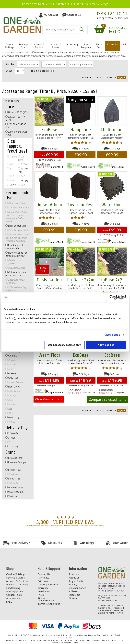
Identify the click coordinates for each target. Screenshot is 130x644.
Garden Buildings (9, 46)
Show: (9, 71)
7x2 (12, 185)
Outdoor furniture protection (16, 274)
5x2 (23, 180)
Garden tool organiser (13, 262)
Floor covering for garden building (16, 254)
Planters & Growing (56, 46)
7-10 (12, 446)
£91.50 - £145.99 (16, 126)
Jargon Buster (77, 581)
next (121, 78)
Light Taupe (13, 391)
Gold (9, 369)
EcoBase (14, 458)
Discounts (55, 543)
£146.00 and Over (16, 133)
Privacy (73, 584)
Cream (10, 364)
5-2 (10, 169)
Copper (11, 360)
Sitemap (74, 598)
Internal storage (15, 268)
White (12, 418)
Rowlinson (12, 474)
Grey (12, 378)
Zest (12, 496)
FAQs (41, 595)
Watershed (15, 492)
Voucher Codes (78, 588)
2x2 (11, 176)
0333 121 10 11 (112, 14)
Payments (43, 578)
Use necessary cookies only (64, 345)
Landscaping (72, 44)
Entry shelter (16, 226)
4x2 (11, 180)
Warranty (43, 588)
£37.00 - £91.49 (15, 118)
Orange (11, 395)
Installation (44, 591)
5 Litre (23, 164)
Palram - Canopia (16, 464)
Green (12, 373)
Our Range (87, 543)
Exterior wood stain (17, 230)
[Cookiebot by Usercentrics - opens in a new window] (112, 297)
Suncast (13, 479)
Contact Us (74, 15)
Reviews (74, 574)
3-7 (11, 438)
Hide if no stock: (39, 71)
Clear (12, 356)
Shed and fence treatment (15, 281)
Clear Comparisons (49, 399)
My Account (51, 15)
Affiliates (74, 591)
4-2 (10, 164)
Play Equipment (86, 46)
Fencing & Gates (24, 46)
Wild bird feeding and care (16, 289)
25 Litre (23, 170)
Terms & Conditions (49, 604)
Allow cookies (106, 345)
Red (9, 409)
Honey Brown (14, 382)
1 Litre (12, 157)
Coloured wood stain (18, 207)
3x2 (21, 176)
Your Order (120, 543)
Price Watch (44, 581)
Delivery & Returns (48, 584)
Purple (10, 404)
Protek (13, 470)
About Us (74, 578)
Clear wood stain (16, 203)
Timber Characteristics (46, 599)
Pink (9, 400)
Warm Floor (15, 487)
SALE (124, 44)
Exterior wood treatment (14, 247)
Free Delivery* (20, 543)
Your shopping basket (99, 29)
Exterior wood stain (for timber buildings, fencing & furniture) (17, 238)
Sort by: (10, 64)
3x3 (21, 185)
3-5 (12, 433)
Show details (112, 335)
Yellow (10, 422)
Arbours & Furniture (39, 46)
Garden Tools (99, 46)
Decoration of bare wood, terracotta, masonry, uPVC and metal (17, 217)
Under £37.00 (17, 112)
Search (82, 29)
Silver (10, 413)
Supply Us (75, 595)
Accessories (112, 44)
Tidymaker (12, 483)
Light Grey (14, 387)
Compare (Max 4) (55, 167)
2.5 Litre (21, 158)
